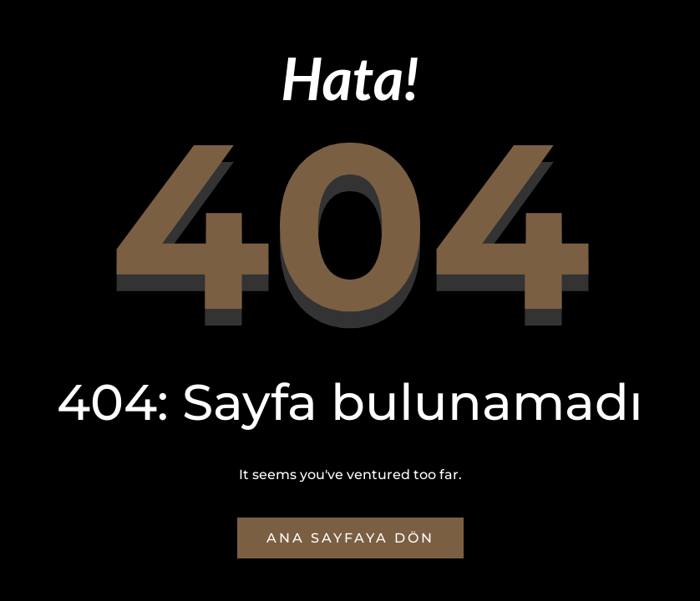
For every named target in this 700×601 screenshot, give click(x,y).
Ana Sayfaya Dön (350, 538)
